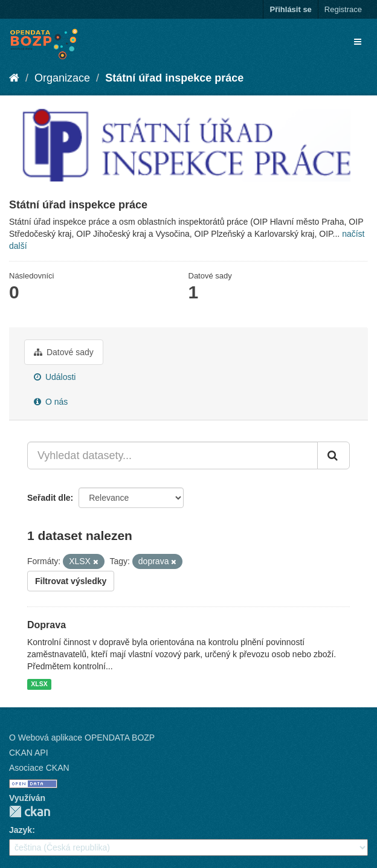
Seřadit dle (49, 498)
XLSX (39, 684)
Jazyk (21, 830)
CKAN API (29, 753)
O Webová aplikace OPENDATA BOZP (82, 738)
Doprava (47, 625)
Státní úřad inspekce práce (174, 78)
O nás (51, 402)
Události (55, 377)
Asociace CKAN (39, 768)
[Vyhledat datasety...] (172, 455)
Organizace (62, 78)
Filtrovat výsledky (71, 581)
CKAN (30, 812)
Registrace (343, 9)
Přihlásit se (290, 9)
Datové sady (64, 352)
